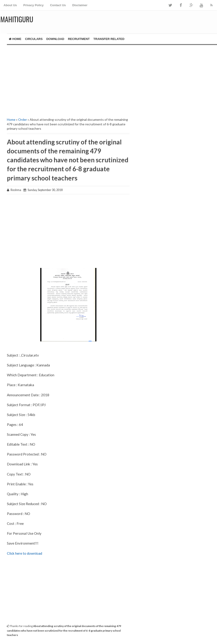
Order (23, 120)
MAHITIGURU (17, 19)
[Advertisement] (65, 77)
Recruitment (79, 39)
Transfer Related (109, 39)
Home (15, 39)
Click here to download (25, 553)
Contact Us (58, 5)
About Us (10, 5)
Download (55, 39)
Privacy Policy (33, 5)
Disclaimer (80, 5)
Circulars (34, 39)
